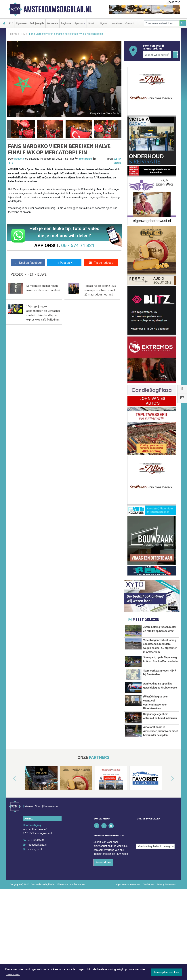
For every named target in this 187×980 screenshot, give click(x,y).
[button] (9, 129)
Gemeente (53, 23)
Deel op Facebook (28, 263)
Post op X (64, 263)
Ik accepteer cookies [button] (166, 972)
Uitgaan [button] (103, 23)
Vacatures (117, 23)
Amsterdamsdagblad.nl (58, 9)
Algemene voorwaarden (128, 930)
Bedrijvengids (37, 23)
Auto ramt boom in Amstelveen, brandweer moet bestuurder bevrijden (160, 765)
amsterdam (85, 159)
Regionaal (66, 23)
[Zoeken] (183, 23)
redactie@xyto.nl (37, 890)
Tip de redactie (101, 263)
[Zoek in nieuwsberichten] (162, 23)
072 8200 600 (36, 885)
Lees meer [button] (13, 974)
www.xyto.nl (35, 895)
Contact (130, 23)
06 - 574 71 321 (78, 245)
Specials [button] (79, 23)
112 (11, 23)
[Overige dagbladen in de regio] (155, 878)
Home (14, 34)
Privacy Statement (166, 930)
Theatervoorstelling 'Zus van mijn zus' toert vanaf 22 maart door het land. (100, 290)
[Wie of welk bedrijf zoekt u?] (157, 55)
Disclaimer (148, 930)
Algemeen (21, 23)
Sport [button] (91, 23)
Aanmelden (103, 908)
